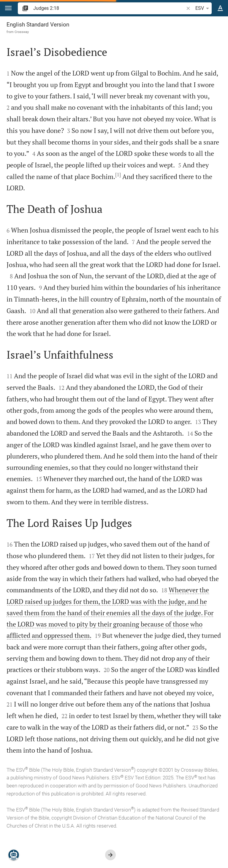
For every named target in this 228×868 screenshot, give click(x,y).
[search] (109, 8)
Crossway (22, 32)
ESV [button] (203, 8)
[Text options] (220, 8)
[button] (8, 8)
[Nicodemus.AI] (14, 855)
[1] (118, 175)
